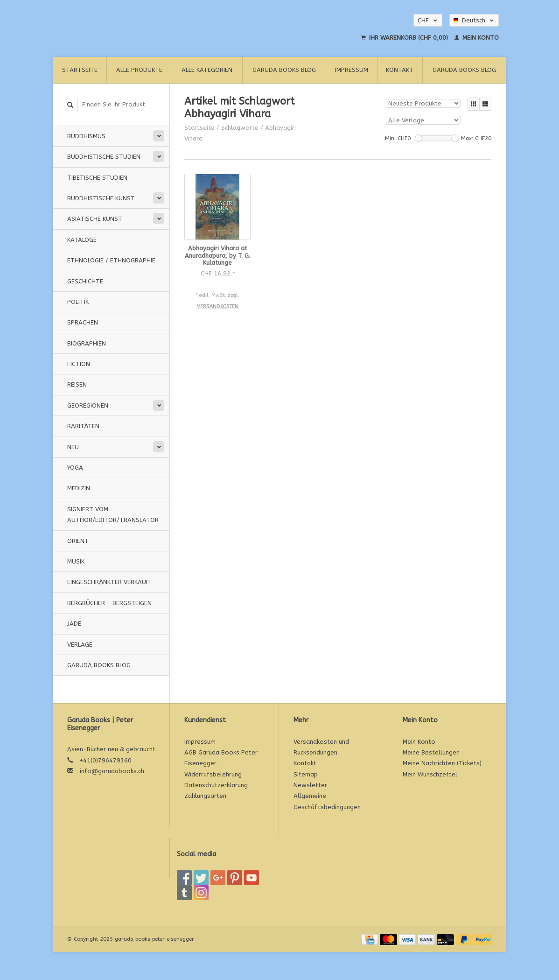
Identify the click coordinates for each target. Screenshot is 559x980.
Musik (76, 561)
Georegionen (88, 405)
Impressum (352, 70)
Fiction (79, 364)
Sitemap (306, 774)
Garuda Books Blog (284, 70)
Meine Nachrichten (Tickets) (442, 763)
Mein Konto (477, 38)
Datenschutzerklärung (216, 785)
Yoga (75, 468)
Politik (78, 302)
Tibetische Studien (97, 178)
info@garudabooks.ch (112, 771)
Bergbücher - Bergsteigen (109, 603)
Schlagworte (240, 128)
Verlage (80, 645)
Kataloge (82, 240)
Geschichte (85, 281)
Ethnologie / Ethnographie (111, 260)
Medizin (79, 488)
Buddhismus (86, 136)
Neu (73, 447)
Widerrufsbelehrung (213, 774)
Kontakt (400, 70)
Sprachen (83, 322)
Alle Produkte (139, 70)
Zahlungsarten (205, 796)
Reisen (77, 384)
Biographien (87, 343)
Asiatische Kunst (95, 219)
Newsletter (310, 785)
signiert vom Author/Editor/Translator (113, 515)
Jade (74, 624)
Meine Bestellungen (431, 752)
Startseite (80, 70)
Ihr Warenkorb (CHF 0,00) (405, 38)
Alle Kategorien (207, 70)
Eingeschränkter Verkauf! (109, 582)
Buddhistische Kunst (101, 198)
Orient (78, 541)
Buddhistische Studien (104, 157)
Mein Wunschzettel (430, 774)
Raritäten (83, 426)
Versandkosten (218, 307)
